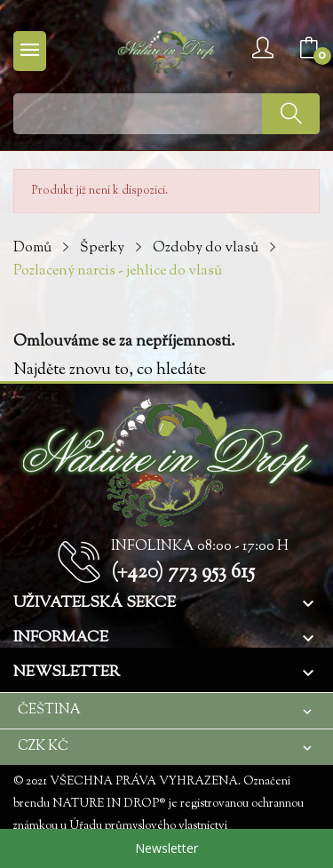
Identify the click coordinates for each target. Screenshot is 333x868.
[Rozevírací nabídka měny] (166, 747)
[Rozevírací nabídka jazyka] (166, 710)
